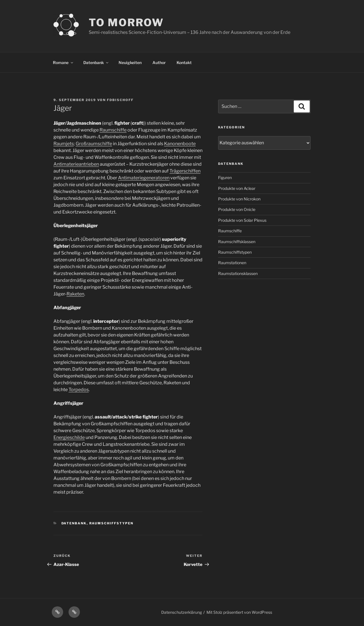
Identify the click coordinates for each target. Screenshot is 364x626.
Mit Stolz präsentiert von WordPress (239, 612)
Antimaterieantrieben (76, 164)
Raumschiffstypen (111, 523)
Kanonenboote (180, 144)
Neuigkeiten (130, 62)
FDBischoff (120, 100)
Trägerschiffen (185, 171)
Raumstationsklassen (238, 273)
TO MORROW (126, 22)
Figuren (225, 177)
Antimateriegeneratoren (144, 178)
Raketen (75, 294)
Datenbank (96, 62)
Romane (63, 62)
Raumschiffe (113, 130)
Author (159, 62)
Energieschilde (69, 437)
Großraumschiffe (94, 144)
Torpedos (79, 390)
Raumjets (64, 144)
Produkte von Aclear (237, 188)
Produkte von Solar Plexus (242, 220)
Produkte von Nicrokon (239, 199)
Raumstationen (232, 263)
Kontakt (184, 62)
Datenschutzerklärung (182, 612)
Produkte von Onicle (237, 209)
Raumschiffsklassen (237, 242)
